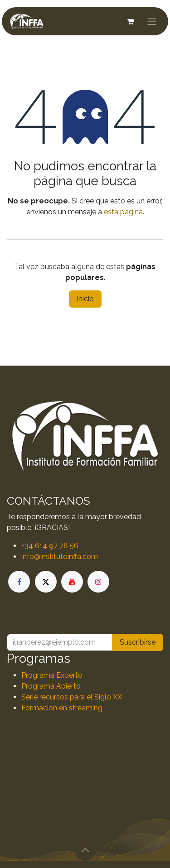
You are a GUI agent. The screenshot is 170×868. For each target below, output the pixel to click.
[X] (46, 582)
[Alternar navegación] (152, 21)
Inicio (85, 299)
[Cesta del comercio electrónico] (130, 21)
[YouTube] (72, 582)
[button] (85, 850)
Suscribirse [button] (138, 642)
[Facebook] (19, 582)
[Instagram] (98, 582)
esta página (123, 212)
